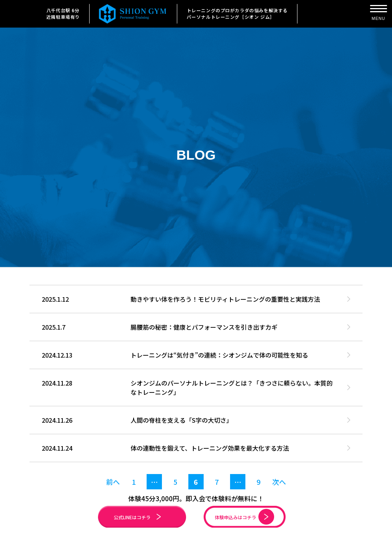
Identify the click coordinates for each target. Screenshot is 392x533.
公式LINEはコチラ (141, 517)
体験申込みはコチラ (248, 517)
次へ (279, 482)
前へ (113, 482)
